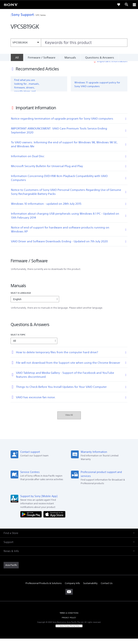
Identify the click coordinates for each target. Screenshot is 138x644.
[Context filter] (26, 43)
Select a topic (18, 340)
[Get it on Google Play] (32, 520)
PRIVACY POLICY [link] (69, 623)
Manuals (70, 57)
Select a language (21, 298)
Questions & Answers (100, 57)
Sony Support (22, 14)
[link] (11, 5)
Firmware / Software (42, 57)
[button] (69, 538)
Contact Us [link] (107, 589)
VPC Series (41, 15)
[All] (17, 57)
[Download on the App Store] (54, 520)
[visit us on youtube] (69, 597)
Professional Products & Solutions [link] (44, 589)
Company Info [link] (72, 589)
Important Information (112, 66)
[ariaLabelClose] (134, 5)
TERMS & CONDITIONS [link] (69, 618)
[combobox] (69, 43)
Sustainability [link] (90, 589)
